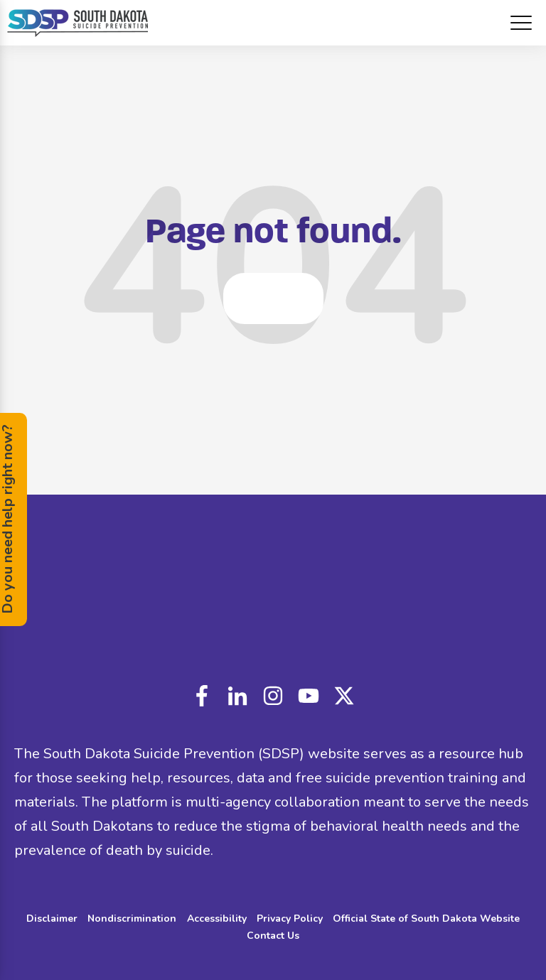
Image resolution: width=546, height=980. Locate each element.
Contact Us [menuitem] (273, 936)
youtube (309, 696)
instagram (273, 696)
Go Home (273, 298)
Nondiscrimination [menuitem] (132, 919)
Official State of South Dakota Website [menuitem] (426, 919)
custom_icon (344, 696)
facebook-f (202, 696)
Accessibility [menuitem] (217, 919)
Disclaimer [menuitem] (52, 919)
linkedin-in (237, 696)
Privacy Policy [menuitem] (290, 919)
